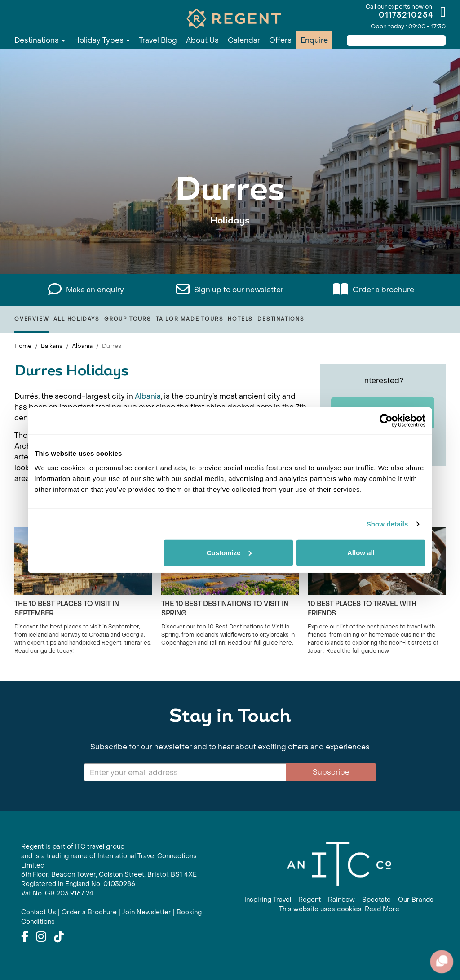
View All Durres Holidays (230, 248)
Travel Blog (158, 40)
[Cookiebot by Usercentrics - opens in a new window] (386, 421)
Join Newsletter (147, 912)
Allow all (361, 552)
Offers (280, 40)
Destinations (40, 40)
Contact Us (39, 912)
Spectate (376, 900)
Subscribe (331, 772)
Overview (32, 319)
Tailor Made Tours (190, 319)
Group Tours (128, 319)
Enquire (314, 40)
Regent (310, 900)
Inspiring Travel (268, 900)
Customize (229, 552)
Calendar (244, 40)
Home (23, 346)
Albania (82, 346)
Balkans (52, 346)
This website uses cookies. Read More (339, 909)
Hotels (240, 319)
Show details (387, 524)
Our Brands (416, 900)
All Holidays (77, 319)
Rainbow (341, 900)
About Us (202, 40)
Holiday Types (102, 40)
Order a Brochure (89, 912)
